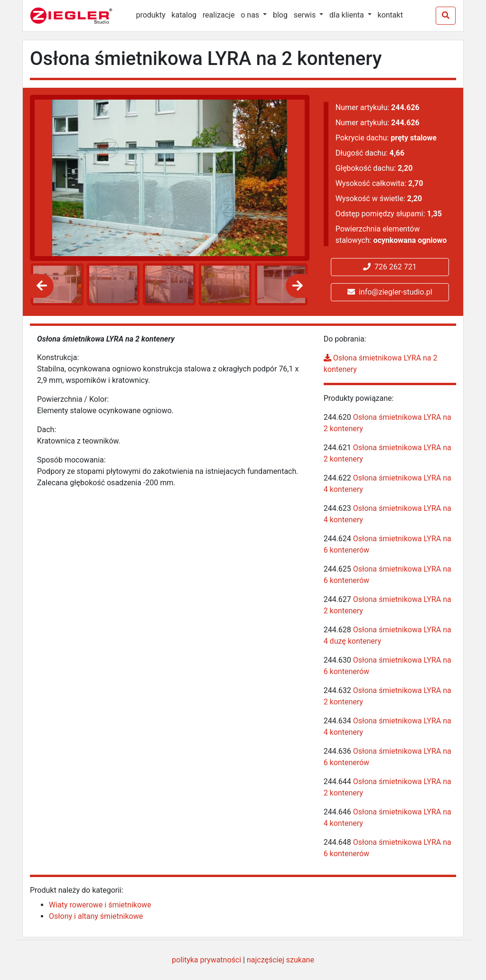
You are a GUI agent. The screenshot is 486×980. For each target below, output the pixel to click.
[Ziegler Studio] (78, 16)
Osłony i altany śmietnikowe (96, 916)
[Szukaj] (446, 16)
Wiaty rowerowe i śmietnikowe (100, 905)
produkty (150, 15)
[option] (56, 284)
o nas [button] (251, 15)
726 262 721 (390, 267)
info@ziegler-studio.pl (390, 292)
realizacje (219, 15)
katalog (184, 15)
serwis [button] (306, 15)
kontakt (390, 15)
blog (280, 15)
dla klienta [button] (348, 15)
